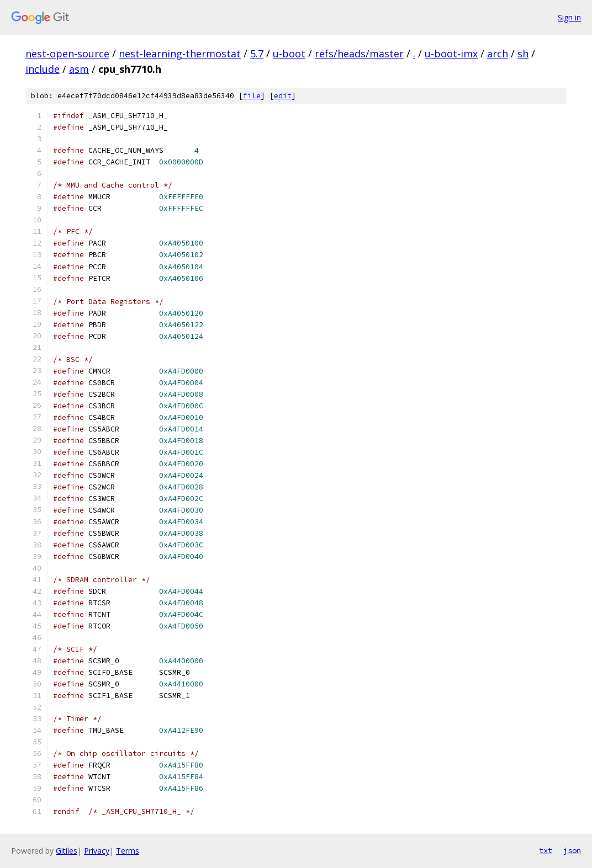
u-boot (289, 54)
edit (283, 96)
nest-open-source (67, 54)
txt (546, 850)
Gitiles (67, 851)
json (572, 850)
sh (523, 54)
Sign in (569, 17)
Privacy (97, 851)
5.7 (257, 54)
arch (498, 54)
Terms (128, 851)
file (252, 96)
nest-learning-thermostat (180, 54)
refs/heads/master (359, 54)
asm (79, 69)
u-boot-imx (451, 54)
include (43, 69)
